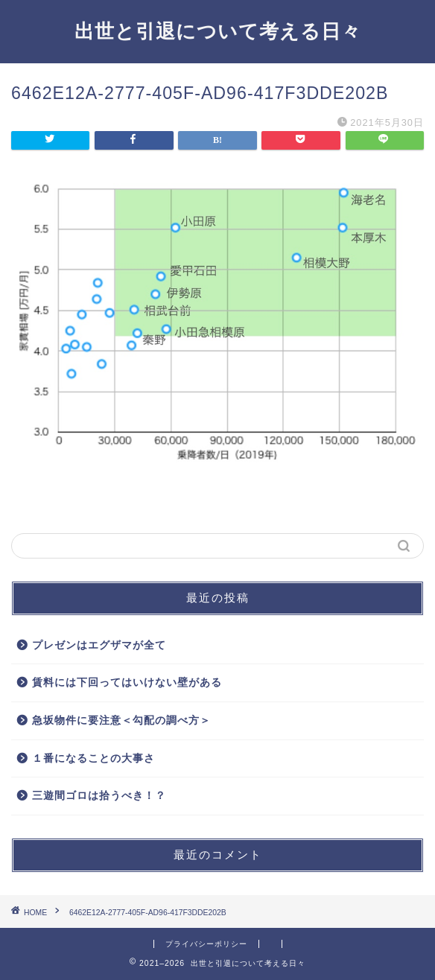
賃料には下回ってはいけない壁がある (127, 682)
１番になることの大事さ (93, 758)
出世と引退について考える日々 (218, 31)
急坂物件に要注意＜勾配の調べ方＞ (121, 720)
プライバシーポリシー (206, 944)
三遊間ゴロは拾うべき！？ (99, 796)
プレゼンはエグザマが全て (99, 645)
